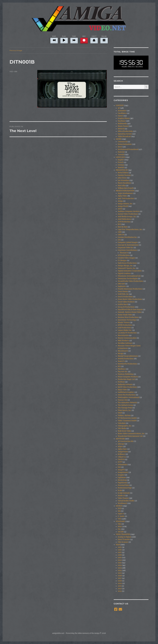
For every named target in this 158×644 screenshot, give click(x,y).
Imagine (121, 475)
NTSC (120, 527)
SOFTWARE (120, 439)
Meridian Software (125, 343)
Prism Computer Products (128, 377)
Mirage (121, 353)
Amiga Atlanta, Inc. (125, 204)
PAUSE (104, 39)
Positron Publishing (126, 374)
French (121, 162)
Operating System (125, 134)
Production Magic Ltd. (126, 379)
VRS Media (122, 428)
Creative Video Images (126, 258)
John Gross (122, 178)
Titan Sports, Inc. (125, 410)
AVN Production (124, 222)
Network (121, 129)
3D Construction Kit (125, 441)
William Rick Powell (125, 188)
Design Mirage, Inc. (125, 266)
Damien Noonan (124, 175)
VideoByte (122, 423)
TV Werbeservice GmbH (127, 418)
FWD (74, 39)
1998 (120, 581)
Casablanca (122, 113)
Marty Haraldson (124, 183)
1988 (120, 555)
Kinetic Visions (124, 322)
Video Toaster (123, 498)
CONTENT (120, 105)
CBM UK (121, 235)
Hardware (122, 121)
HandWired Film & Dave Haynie (130, 310)
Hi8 (119, 511)
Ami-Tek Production (126, 198)
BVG (119, 224)
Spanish (121, 167)
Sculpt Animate (124, 493)
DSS (119, 467)
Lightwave (122, 477)
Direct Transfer (124, 539)
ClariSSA (121, 459)
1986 (120, 550)
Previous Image (16, 50)
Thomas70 (124, 253)
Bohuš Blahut (123, 173)
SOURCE (119, 506)
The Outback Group (125, 405)
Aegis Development (125, 193)
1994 (120, 570)
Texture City (123, 400)
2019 (120, 589)
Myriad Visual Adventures (128, 356)
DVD (120, 508)
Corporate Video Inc (126, 248)
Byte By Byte (123, 227)
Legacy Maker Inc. (125, 330)
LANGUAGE (120, 157)
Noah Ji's (121, 361)
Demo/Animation (125, 144)
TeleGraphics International (128, 397)
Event (120, 147)
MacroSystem (123, 335)
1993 (120, 568)
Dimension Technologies (128, 279)
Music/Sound (123, 126)
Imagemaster (123, 472)
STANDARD (120, 521)
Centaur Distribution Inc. (128, 237)
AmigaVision (123, 452)
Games (120, 116)
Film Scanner (123, 542)
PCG (119, 366)
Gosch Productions (125, 297)
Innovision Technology (127, 320)
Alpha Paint (122, 449)
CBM (120, 232)
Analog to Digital (124, 537)
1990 (120, 560)
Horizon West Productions (128, 317)
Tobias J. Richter (124, 415)
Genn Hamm (123, 291)
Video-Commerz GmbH (127, 421)
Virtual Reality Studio (126, 501)
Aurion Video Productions (128, 214)
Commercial (123, 142)
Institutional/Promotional (128, 149)
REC (84, 39)
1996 (120, 576)
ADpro (120, 446)
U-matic (121, 516)
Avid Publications (125, 219)
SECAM (121, 532)
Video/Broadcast (124, 136)
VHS (119, 519)
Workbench (122, 503)
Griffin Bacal (123, 304)
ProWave (121, 382)
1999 (120, 583)
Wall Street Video (124, 431)
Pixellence (122, 369)
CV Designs (122, 260)
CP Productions (124, 255)
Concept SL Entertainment (128, 245)
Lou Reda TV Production (127, 333)
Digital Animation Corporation (130, 271)
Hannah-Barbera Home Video (130, 312)
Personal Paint (123, 485)
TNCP (120, 413)
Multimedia (122, 124)
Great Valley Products (126, 302)
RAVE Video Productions (127, 387)
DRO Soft (121, 284)
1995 (120, 573)
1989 (120, 558)
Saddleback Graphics (126, 392)
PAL (119, 529)
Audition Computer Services (129, 211)
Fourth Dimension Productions (130, 289)
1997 (120, 578)
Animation (122, 111)
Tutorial (121, 155)
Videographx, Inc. (125, 426)
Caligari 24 (122, 457)
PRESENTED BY (122, 170)
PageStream (122, 483)
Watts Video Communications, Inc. (131, 434)
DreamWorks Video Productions (130, 281)
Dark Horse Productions (127, 263)
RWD (54, 39)
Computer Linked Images (128, 242)
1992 (120, 565)
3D (119, 108)
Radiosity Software (125, 384)
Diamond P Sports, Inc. (127, 268)
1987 (120, 552)
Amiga (120, 201)
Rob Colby (122, 186)
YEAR (118, 545)
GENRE (119, 139)
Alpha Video (122, 196)
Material (121, 152)
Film (120, 524)
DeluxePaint (123, 465)
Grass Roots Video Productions (130, 299)
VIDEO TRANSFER (123, 534)
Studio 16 (121, 496)
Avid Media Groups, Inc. (127, 217)
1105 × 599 (13, 71)
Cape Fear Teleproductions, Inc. (130, 229)
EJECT (94, 39)
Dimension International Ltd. (129, 276)
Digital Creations (124, 273)
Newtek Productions (126, 359)
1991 (120, 563)
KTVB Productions (125, 325)
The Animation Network (127, 403)
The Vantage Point (125, 408)
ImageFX (121, 470)
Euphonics (122, 286)
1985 (120, 547)
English (121, 160)
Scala (120, 490)
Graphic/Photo (124, 118)
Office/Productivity (125, 131)
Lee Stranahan (123, 180)
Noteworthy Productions (127, 364)
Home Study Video (125, 315)
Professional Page (125, 488)
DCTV (120, 462)
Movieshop (122, 480)
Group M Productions (126, 307)
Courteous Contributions (127, 250)
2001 (120, 586)
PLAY (64, 39)
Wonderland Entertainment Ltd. (130, 436)
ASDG (120, 209)
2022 (120, 591)
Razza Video (122, 390)
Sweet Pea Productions (127, 395)
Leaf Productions (124, 328)
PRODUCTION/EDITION (125, 191)
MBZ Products (123, 341)
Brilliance (122, 454)
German (121, 165)
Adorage (121, 444)
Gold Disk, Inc (123, 294)
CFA (119, 240)
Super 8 (121, 514)
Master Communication (127, 338)
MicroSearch (123, 351)
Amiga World (123, 206)
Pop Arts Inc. (123, 372)
